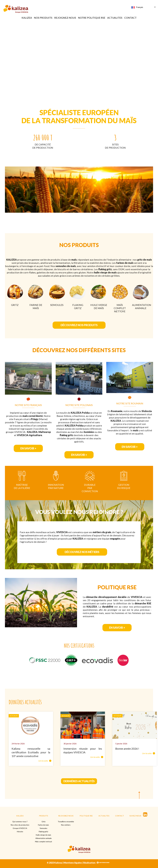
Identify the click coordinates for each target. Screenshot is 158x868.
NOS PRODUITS (43, 18)
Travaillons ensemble (66, 822)
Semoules (44, 828)
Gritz (44, 822)
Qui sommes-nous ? (20, 822)
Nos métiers (66, 825)
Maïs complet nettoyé (44, 842)
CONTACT (130, 18)
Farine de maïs (43, 825)
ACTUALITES (115, 18)
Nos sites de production (20, 825)
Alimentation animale (44, 838)
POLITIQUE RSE (86, 816)
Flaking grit (43, 832)
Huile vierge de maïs (43, 835)
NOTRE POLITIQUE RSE (92, 18)
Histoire (20, 832)
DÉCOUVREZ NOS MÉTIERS (82, 554)
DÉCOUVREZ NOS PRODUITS (79, 325)
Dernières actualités (79, 781)
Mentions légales (73, 863)
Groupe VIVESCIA (20, 828)
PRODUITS (44, 816)
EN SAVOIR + (28, 448)
